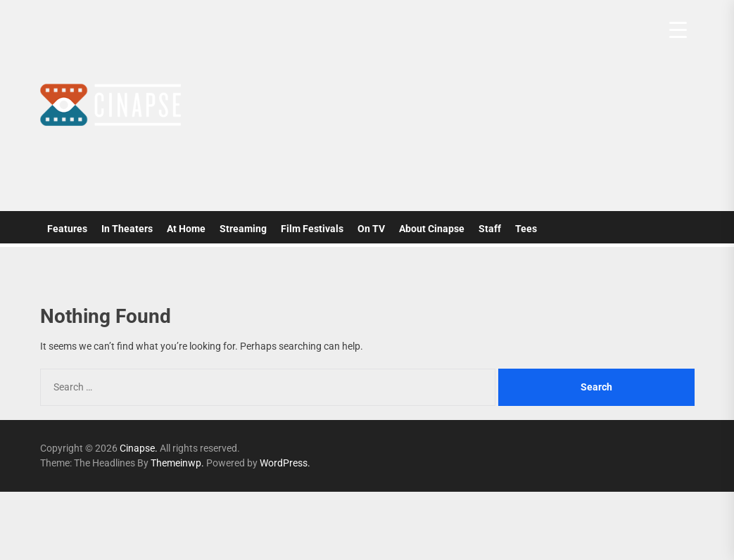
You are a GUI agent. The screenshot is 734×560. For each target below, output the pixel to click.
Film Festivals (312, 229)
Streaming (243, 229)
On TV (371, 229)
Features (67, 229)
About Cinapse (432, 229)
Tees (526, 229)
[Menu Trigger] (678, 30)
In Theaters (127, 229)
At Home (186, 229)
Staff (490, 229)
